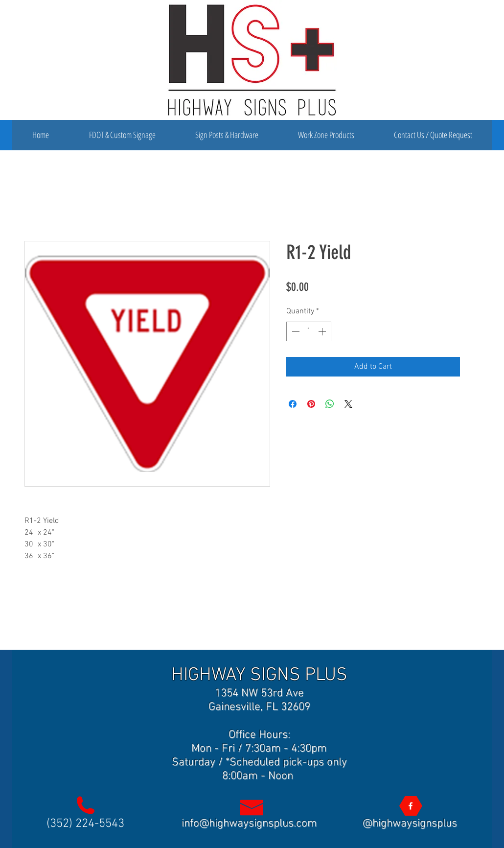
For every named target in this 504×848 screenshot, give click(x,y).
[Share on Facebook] (293, 404)
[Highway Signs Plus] (411, 806)
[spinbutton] (309, 331)
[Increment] (323, 331)
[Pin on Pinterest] (311, 404)
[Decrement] (295, 331)
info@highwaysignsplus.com (249, 824)
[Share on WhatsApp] (330, 404)
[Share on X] (348, 404)
